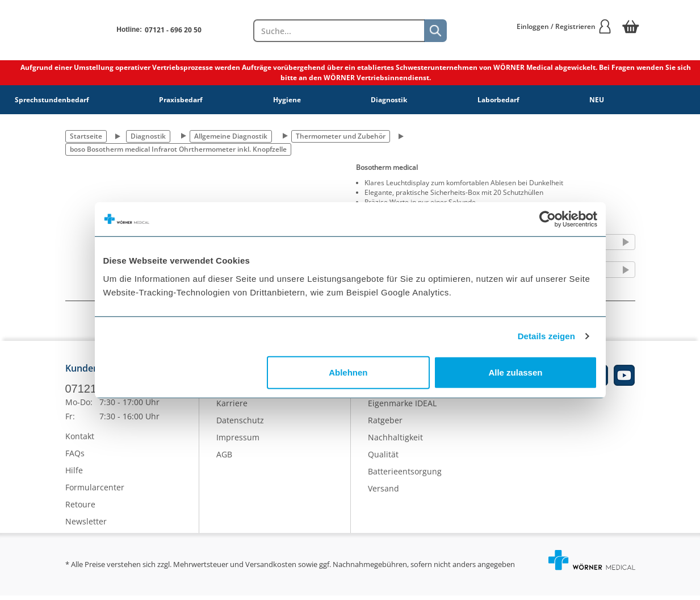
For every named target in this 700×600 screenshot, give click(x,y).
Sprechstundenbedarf (52, 100)
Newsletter (86, 526)
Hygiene (287, 100)
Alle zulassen (515, 372)
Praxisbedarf (181, 100)
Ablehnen (348, 372)
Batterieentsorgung (405, 476)
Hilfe (74, 475)
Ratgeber (385, 425)
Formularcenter (95, 492)
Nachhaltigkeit (395, 442)
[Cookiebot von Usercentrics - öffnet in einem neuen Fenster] (548, 219)
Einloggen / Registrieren (564, 26)
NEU (597, 100)
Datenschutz (240, 425)
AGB (224, 459)
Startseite (86, 136)
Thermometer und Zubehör (341, 136)
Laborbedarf (498, 100)
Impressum (238, 442)
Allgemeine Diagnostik (231, 136)
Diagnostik (389, 100)
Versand (383, 493)
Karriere (232, 408)
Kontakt (80, 441)
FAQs (75, 458)
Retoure (80, 509)
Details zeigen (546, 336)
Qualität (383, 459)
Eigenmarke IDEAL (402, 408)
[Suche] (435, 31)
